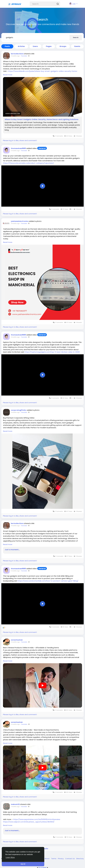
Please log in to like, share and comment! (20, 140)
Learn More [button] (10, 857)
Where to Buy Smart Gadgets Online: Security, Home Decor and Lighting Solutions (42, 119)
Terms (54, 859)
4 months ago (15, 223)
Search (76, 37)
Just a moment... (12, 550)
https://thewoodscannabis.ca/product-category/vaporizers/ (28, 163)
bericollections (17, 54)
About (47, 859)
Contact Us (70, 859)
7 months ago (15, 807)
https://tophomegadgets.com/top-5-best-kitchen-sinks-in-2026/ (52, 352)
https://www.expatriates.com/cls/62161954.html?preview (37, 819)
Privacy (61, 859)
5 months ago (15, 571)
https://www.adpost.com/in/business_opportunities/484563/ (29, 822)
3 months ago (15, 56)
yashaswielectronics (20, 221)
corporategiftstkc (19, 410)
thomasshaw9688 (18, 148)
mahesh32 (15, 804)
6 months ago (15, 642)
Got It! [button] (23, 864)
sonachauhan (17, 640)
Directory (80, 859)
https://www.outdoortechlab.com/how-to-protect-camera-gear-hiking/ (48, 581)
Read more (8, 75)
